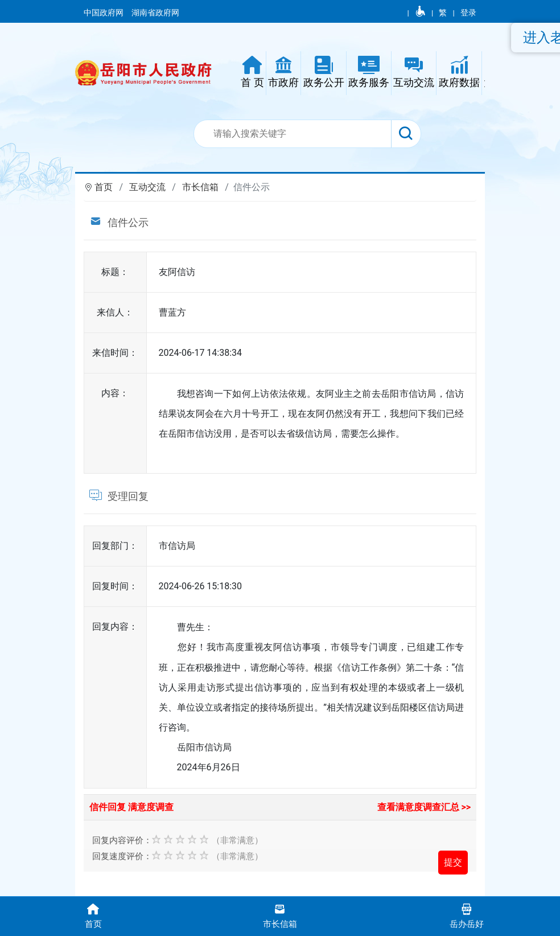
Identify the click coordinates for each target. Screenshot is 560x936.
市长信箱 (200, 187)
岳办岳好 (467, 915)
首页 (104, 187)
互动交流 (147, 187)
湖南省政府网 (156, 13)
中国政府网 (104, 13)
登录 (468, 13)
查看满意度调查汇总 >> (424, 807)
